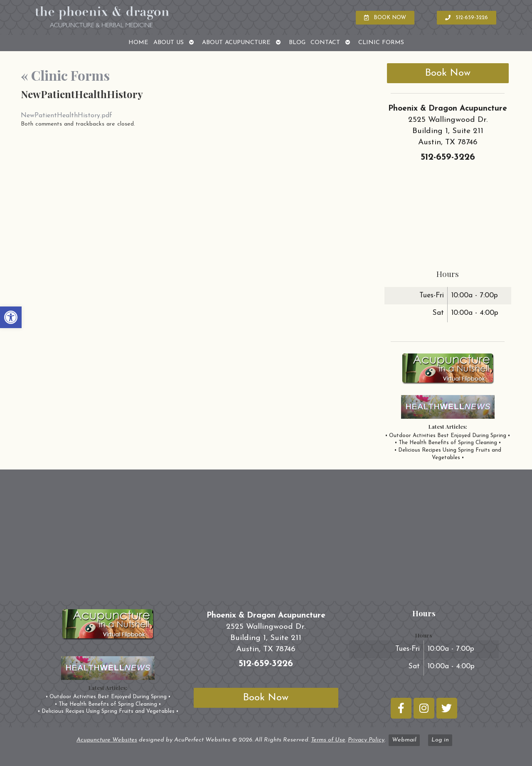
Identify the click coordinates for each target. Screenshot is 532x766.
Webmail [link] (404, 740)
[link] (11, 317)
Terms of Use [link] (328, 740)
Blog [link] (297, 43)
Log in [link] (440, 740)
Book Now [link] (448, 73)
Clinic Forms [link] (381, 43)
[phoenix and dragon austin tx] (266, 539)
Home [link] (138, 43)
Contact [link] (325, 43)
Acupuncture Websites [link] (107, 740)
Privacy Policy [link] (366, 740)
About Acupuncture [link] (236, 43)
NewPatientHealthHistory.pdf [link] (66, 116)
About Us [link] (169, 43)
